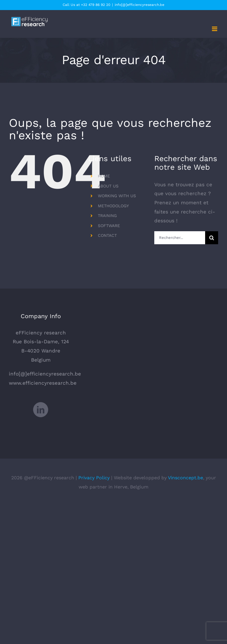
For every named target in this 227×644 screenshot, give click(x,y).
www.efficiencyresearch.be (43, 383)
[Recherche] (212, 238)
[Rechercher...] (180, 238)
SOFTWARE (109, 226)
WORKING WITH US (117, 196)
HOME (104, 176)
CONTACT (107, 235)
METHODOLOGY (113, 206)
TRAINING (107, 216)
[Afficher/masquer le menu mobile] (215, 29)
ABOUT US (108, 186)
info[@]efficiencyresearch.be (140, 5)
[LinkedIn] (41, 410)
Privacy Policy (94, 478)
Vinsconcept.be (185, 478)
